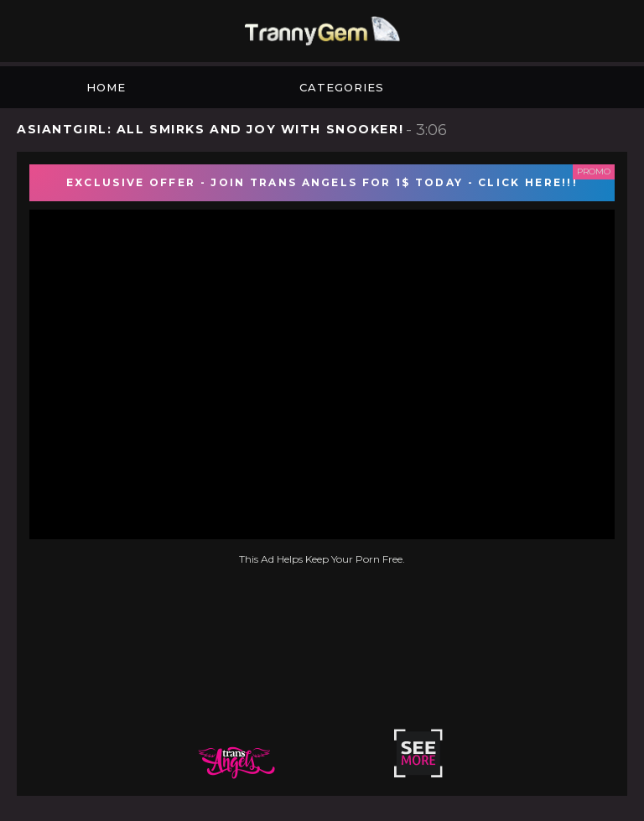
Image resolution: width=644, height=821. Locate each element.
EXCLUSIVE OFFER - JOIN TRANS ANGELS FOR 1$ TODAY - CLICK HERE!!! (322, 182)
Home (106, 87)
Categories (342, 87)
